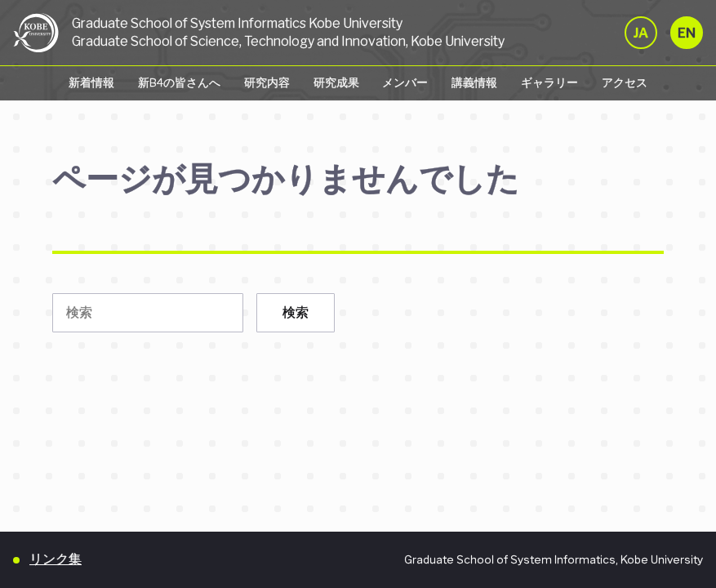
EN (687, 33)
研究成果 (336, 82)
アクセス (625, 82)
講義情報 (474, 82)
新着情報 (91, 82)
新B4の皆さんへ (179, 82)
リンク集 (56, 559)
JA (641, 33)
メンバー (405, 82)
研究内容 (267, 82)
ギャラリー (549, 82)
